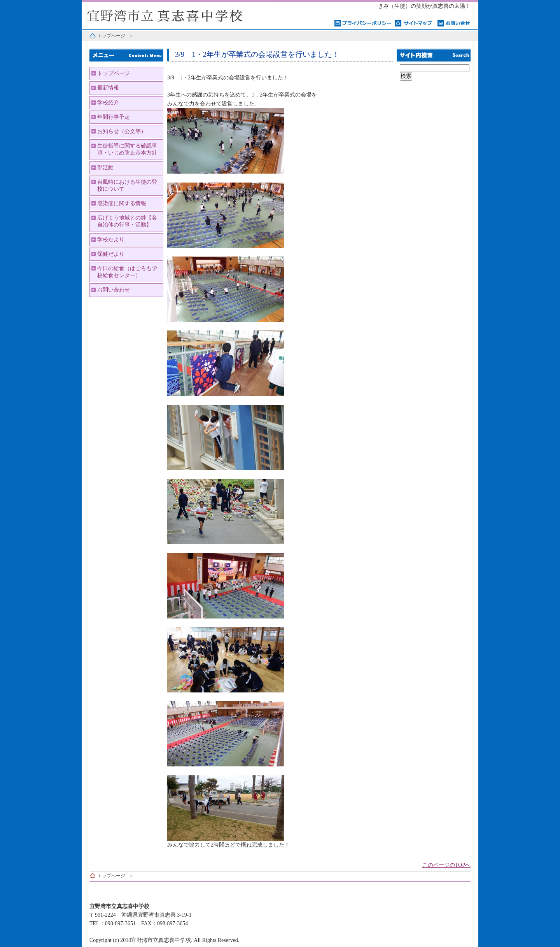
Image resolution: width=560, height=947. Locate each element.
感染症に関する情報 (122, 203)
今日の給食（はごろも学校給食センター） (127, 272)
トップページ (111, 36)
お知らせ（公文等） (122, 131)
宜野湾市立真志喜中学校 (179, 15)
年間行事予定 (114, 117)
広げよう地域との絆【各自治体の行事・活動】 (127, 221)
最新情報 (108, 88)
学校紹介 (108, 103)
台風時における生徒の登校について (127, 185)
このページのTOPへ (446, 865)
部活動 (105, 168)
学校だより (111, 240)
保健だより (111, 254)
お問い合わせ (114, 290)
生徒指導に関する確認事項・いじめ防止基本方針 (127, 149)
